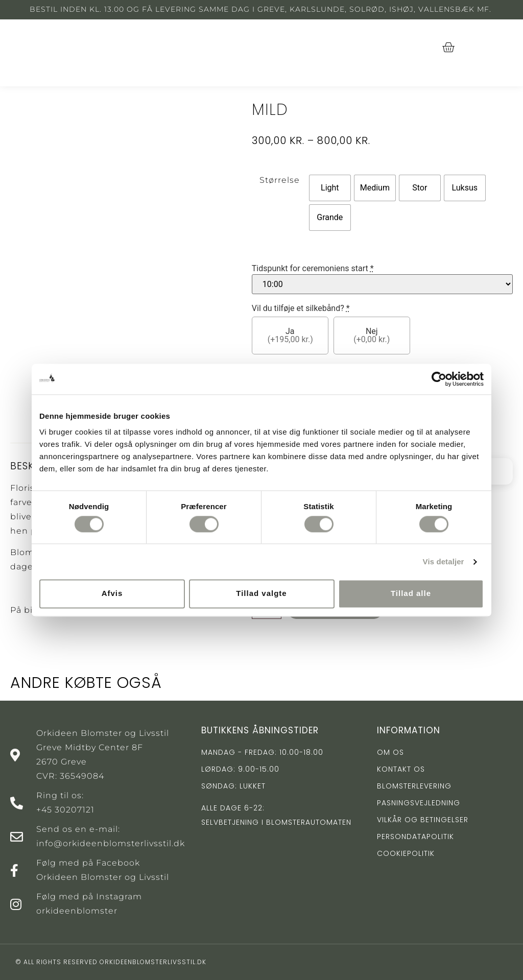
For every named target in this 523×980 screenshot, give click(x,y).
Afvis (112, 594)
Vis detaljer (444, 561)
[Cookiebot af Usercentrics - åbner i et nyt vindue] (439, 379)
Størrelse (280, 180)
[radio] (330, 188)
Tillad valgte (261, 594)
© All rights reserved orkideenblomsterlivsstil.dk (111, 962)
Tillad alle (411, 594)
